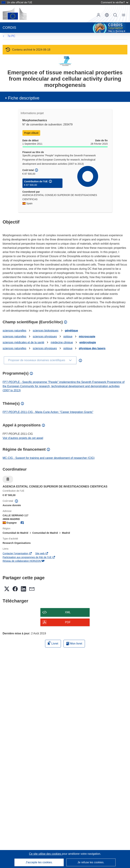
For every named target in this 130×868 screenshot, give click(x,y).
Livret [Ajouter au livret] (53, 643)
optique (68, 336)
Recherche (115, 15)
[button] (107, 15)
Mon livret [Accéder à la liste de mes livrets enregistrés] (74, 644)
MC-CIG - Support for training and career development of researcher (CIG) (49, 458)
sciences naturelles (14, 331)
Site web (42, 553)
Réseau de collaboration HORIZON (24, 561)
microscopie (87, 336)
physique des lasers (92, 348)
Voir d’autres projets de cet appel (23, 438)
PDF (68, 622)
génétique (72, 331)
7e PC (11, 36)
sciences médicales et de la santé (23, 342)
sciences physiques (45, 336)
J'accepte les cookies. (39, 862)
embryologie (88, 342)
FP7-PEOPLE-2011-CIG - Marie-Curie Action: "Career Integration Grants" (48, 412)
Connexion (99, 15)
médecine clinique (62, 342)
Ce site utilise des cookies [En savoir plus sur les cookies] (46, 854)
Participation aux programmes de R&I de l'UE (29, 557)
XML (68, 612)
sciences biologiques (46, 331)
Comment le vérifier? (115, 2)
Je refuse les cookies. (91, 862)
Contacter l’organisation (17, 553)
